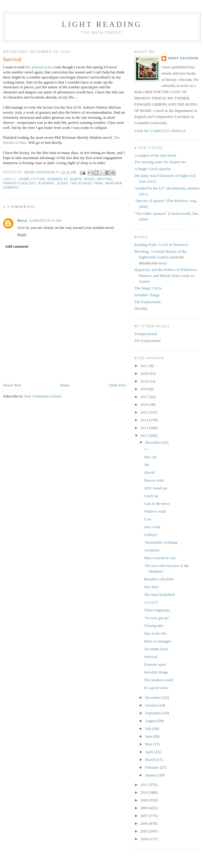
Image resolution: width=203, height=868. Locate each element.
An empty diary (156, 649)
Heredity (141, 308)
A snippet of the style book (155, 155)
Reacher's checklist (159, 579)
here (162, 263)
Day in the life (155, 633)
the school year (86, 183)
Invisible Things (147, 295)
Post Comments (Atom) (43, 396)
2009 (145, 800)
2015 (145, 412)
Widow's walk (155, 511)
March (151, 760)
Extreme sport (155, 664)
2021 (145, 366)
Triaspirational (146, 334)
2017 (145, 397)
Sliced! (149, 472)
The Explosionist (147, 302)
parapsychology (20, 183)
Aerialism (152, 550)
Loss (148, 519)
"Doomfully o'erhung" (161, 542)
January (152, 775)
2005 (145, 831)
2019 (145, 381)
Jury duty (151, 587)
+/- (146, 449)
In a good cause (156, 688)
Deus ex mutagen (157, 641)
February (153, 767)
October (152, 705)
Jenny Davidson (183, 58)
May (149, 744)
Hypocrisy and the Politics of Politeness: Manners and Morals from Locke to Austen (166, 275)
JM (146, 465)
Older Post (117, 385)
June (149, 736)
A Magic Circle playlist (153, 169)
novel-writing (98, 179)
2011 (145, 785)
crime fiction (32, 179)
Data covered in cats (160, 558)
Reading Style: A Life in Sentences (162, 245)
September (154, 713)
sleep (62, 183)
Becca (22, 220)
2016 (145, 404)
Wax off (150, 457)
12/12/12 (151, 602)
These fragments (157, 610)
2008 (145, 808)
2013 (145, 428)
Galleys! (150, 535)
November (154, 697)
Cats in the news (157, 504)
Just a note (152, 527)
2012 (145, 435)
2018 (145, 389)
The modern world (158, 680)
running (46, 183)
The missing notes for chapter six (160, 162)
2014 (145, 420)
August (151, 721)
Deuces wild (154, 480)
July (149, 729)
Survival (150, 657)
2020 (145, 373)
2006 (145, 823)
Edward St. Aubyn (65, 179)
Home (65, 385)
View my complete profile (160, 131)
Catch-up (151, 496)
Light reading (102, 24)
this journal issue (39, 67)
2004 (145, 839)
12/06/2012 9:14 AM (45, 220)
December (154, 442)
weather (114, 183)
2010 (145, 792)
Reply (22, 235)
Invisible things (156, 672)
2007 (145, 816)
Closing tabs (154, 626)
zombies (11, 188)
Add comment (17, 246)
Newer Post (12, 385)
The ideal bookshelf (159, 595)
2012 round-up (155, 488)
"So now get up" (157, 618)
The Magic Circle (148, 288)
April (150, 752)
